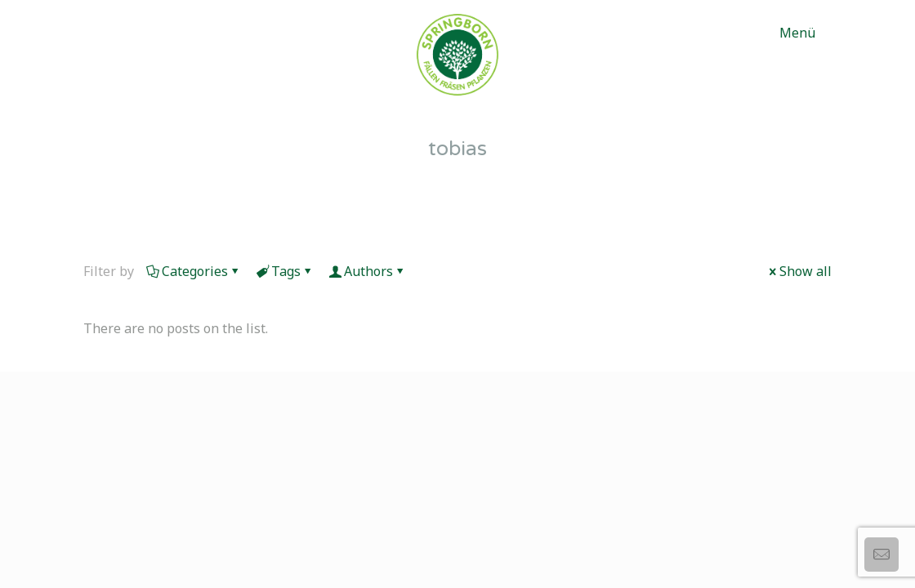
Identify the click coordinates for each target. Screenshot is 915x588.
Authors (367, 271)
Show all (799, 271)
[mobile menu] (806, 33)
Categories (194, 271)
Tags (285, 271)
